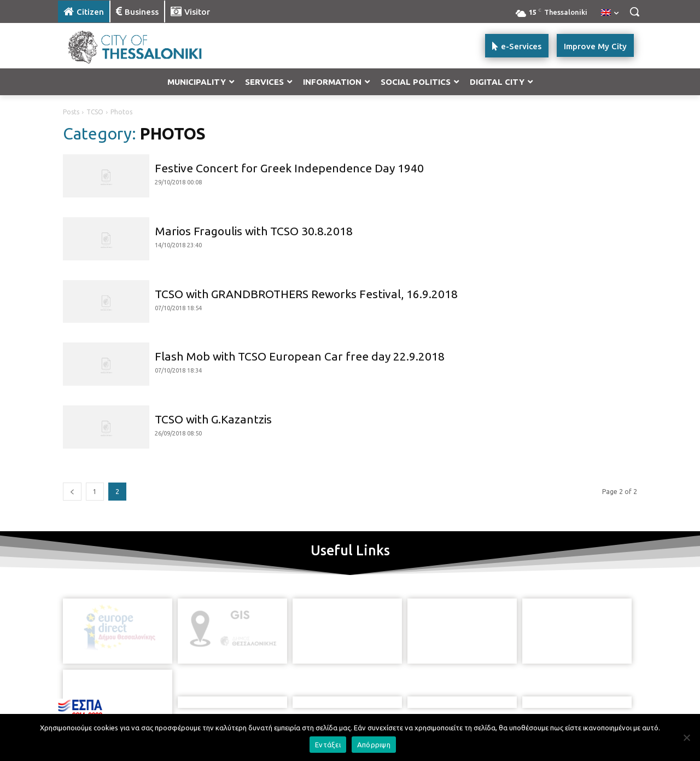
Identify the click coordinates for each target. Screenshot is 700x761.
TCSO (95, 112)
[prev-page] (72, 492)
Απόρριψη (374, 745)
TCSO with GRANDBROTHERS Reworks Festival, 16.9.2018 (306, 294)
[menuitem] (610, 13)
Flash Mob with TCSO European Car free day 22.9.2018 (300, 356)
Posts (71, 112)
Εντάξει (328, 745)
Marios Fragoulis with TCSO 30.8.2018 (254, 231)
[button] (634, 11)
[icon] (388, 689)
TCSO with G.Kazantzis (213, 419)
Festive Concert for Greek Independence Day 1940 (289, 168)
